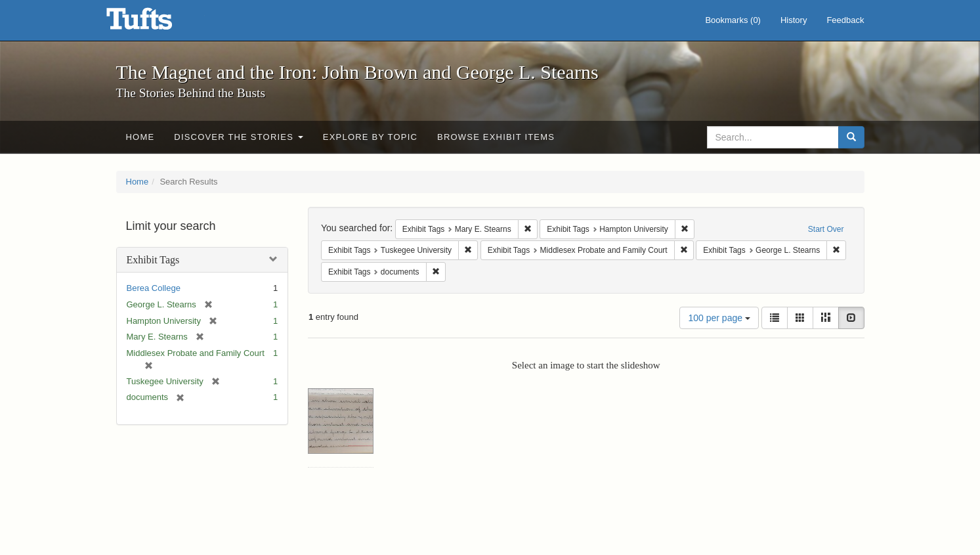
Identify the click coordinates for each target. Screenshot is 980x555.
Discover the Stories (239, 137)
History (794, 20)
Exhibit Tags (153, 260)
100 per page (719, 318)
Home (140, 137)
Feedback (845, 20)
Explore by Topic (370, 137)
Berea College (154, 288)
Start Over (826, 229)
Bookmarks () (733, 20)
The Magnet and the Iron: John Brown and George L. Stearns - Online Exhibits (156, 23)
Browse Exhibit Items (496, 137)
